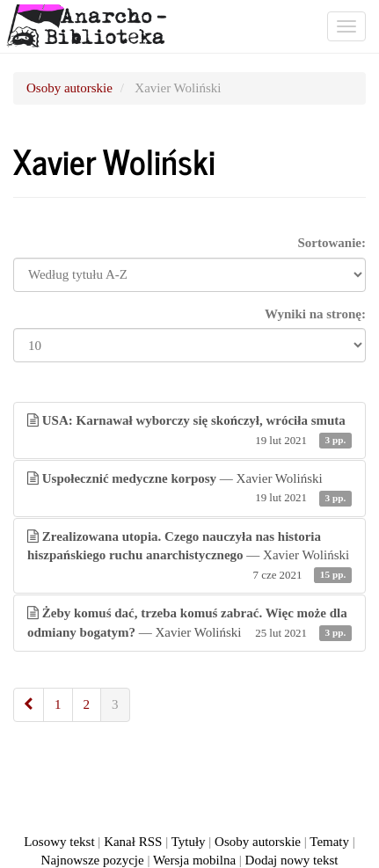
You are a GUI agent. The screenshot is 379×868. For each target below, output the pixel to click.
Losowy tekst (59, 842)
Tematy (329, 842)
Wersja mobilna (194, 860)
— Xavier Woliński (189, 489)
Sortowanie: (332, 243)
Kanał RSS (133, 842)
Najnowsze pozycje (93, 860)
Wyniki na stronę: (315, 314)
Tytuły (189, 842)
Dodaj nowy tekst (292, 860)
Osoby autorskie (69, 88)
